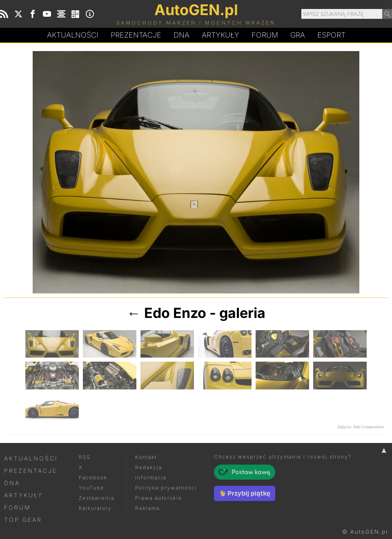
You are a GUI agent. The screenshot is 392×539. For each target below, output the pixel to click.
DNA (12, 483)
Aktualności (73, 35)
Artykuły (220, 35)
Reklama (147, 508)
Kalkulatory (95, 508)
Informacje (151, 477)
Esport (331, 35)
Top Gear (23, 520)
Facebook (93, 477)
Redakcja (149, 467)
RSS (85, 457)
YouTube (91, 488)
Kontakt (146, 457)
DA (182, 35)
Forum (265, 35)
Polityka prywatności (166, 488)
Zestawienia (97, 498)
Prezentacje (136, 35)
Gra (298, 35)
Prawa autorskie (159, 498)
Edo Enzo (175, 313)
